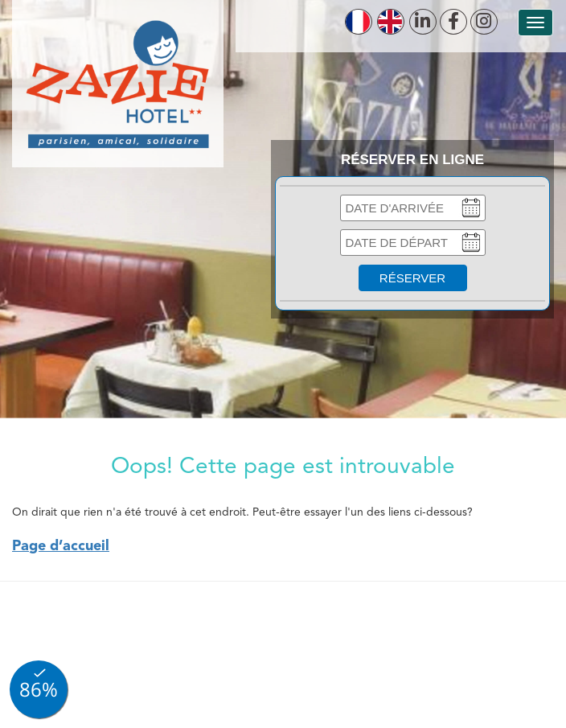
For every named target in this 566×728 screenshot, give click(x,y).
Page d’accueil (61, 546)
